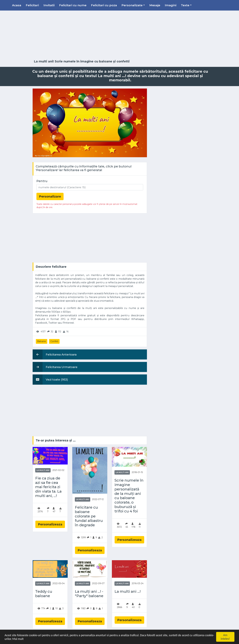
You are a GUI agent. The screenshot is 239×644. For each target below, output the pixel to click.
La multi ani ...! (128, 591)
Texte (185, 5)
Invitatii (49, 5)
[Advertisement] (120, 35)
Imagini (171, 5)
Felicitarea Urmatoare (55, 367)
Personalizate (132, 5)
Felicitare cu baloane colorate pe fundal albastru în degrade (89, 516)
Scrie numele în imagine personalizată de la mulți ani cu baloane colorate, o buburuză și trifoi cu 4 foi (129, 496)
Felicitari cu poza (104, 5)
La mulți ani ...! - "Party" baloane (89, 594)
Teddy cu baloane (44, 594)
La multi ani (43, 470)
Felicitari (32, 5)
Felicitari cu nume (73, 5)
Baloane (42, 341)
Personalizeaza (50, 524)
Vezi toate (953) (50, 379)
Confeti (54, 341)
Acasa (17, 5)
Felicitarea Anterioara (55, 354)
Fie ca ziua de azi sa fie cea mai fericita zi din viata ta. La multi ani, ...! (48, 487)
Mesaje (155, 5)
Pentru (42, 181)
